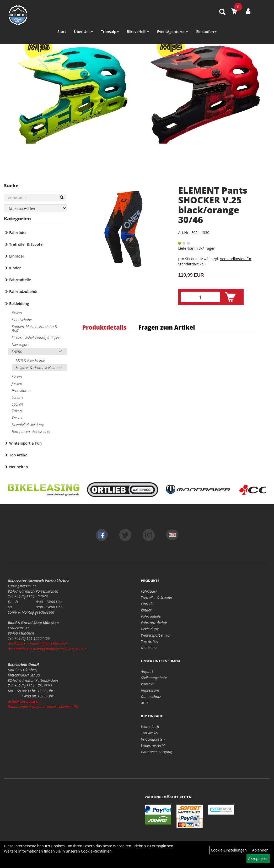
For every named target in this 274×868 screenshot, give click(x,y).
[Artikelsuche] (222, 12)
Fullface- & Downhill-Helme (37, 367)
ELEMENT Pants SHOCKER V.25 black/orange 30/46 (213, 205)
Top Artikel (19, 455)
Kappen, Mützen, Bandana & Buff (34, 329)
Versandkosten (153, 739)
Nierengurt (20, 344)
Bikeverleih (138, 32)
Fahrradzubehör (23, 291)
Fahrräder (18, 233)
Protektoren (21, 391)
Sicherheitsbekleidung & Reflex (36, 338)
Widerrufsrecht (153, 746)
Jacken (17, 384)
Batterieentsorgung (157, 752)
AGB (144, 703)
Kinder (15, 268)
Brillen (17, 313)
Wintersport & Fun (25, 443)
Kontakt (147, 684)
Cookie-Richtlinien (96, 851)
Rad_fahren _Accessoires (31, 431)
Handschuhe (22, 320)
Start (62, 32)
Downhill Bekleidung (28, 425)
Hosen (17, 377)
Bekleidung (19, 304)
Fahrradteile (20, 280)
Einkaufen (206, 32)
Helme (17, 351)
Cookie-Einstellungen (229, 850)
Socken (17, 404)
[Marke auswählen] (35, 208)
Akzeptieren (258, 858)
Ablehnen (260, 850)
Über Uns (84, 32)
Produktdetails (104, 327)
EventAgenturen (173, 32)
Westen (18, 418)
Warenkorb (150, 727)
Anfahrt (147, 671)
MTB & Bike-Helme (30, 361)
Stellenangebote (154, 678)
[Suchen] (62, 198)
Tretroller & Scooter (27, 244)
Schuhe (18, 397)
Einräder (17, 256)
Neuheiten (18, 467)
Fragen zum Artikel (167, 327)
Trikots (17, 411)
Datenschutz (151, 697)
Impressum (150, 690)
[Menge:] (200, 297)
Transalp (110, 32)
